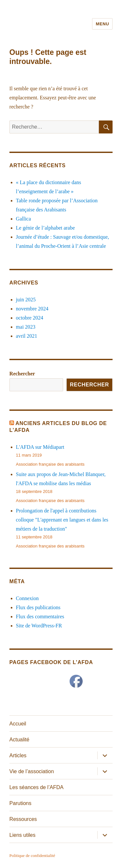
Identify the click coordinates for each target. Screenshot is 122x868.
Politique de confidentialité (32, 855)
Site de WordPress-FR (39, 626)
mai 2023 (26, 327)
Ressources (23, 819)
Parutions (20, 803)
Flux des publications (38, 607)
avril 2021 (27, 336)
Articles (18, 755)
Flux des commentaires (40, 616)
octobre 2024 (30, 318)
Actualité (19, 740)
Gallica (23, 219)
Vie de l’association (32, 771)
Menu (102, 24)
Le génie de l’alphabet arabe (45, 228)
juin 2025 (26, 300)
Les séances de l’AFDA (36, 787)
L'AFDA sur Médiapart (40, 447)
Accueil (18, 724)
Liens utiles (22, 835)
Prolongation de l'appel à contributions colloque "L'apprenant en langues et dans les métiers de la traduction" (62, 520)
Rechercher (22, 374)
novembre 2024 (32, 309)
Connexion (27, 598)
